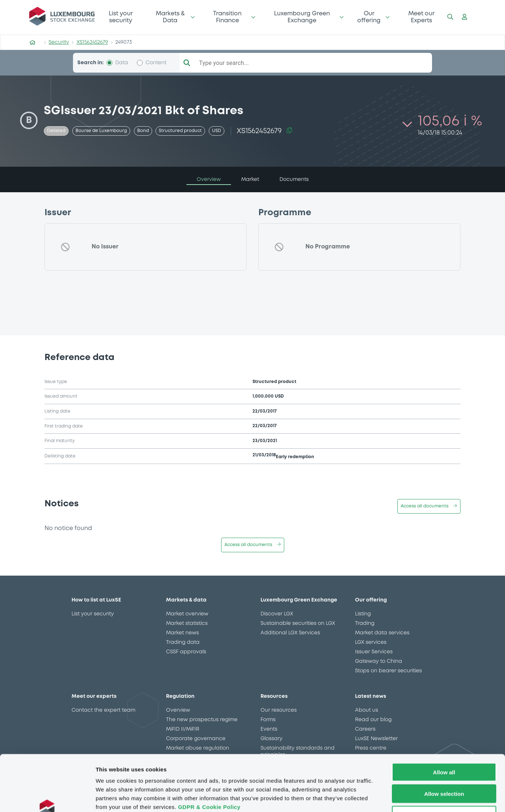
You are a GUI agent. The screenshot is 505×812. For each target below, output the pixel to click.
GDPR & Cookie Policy (209, 757)
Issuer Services (374, 652)
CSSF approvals (186, 652)
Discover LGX (277, 614)
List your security (121, 17)
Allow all (444, 722)
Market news (182, 633)
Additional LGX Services (290, 633)
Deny (444, 765)
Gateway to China (379, 661)
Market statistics (187, 623)
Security (59, 42)
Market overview (187, 614)
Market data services (382, 633)
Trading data (183, 642)
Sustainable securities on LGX (298, 623)
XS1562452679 (92, 42)
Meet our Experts (421, 17)
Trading (365, 623)
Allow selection (444, 744)
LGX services (371, 642)
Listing (363, 614)
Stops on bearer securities (388, 671)
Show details (383, 798)
